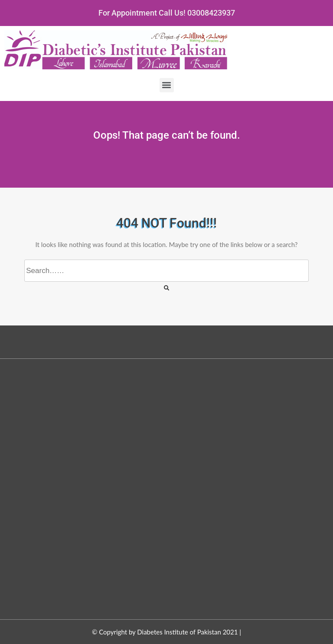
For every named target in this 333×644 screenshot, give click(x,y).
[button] (167, 85)
